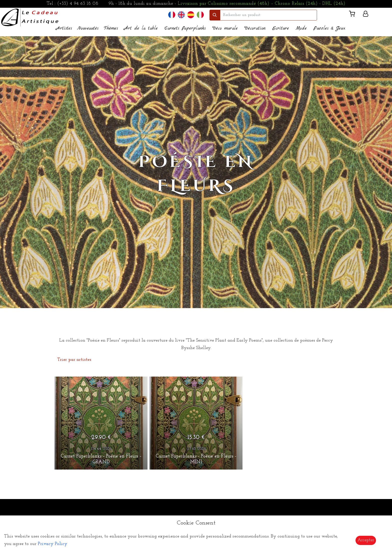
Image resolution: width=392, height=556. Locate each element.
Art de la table (141, 28)
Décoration (255, 28)
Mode (301, 28)
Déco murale (225, 28)
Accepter (366, 540)
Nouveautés (88, 28)
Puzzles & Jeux (329, 28)
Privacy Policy (52, 544)
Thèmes (111, 28)
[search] (268, 15)
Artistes (64, 28)
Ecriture (281, 28)
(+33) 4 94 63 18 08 (78, 4)
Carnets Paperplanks (185, 28)
